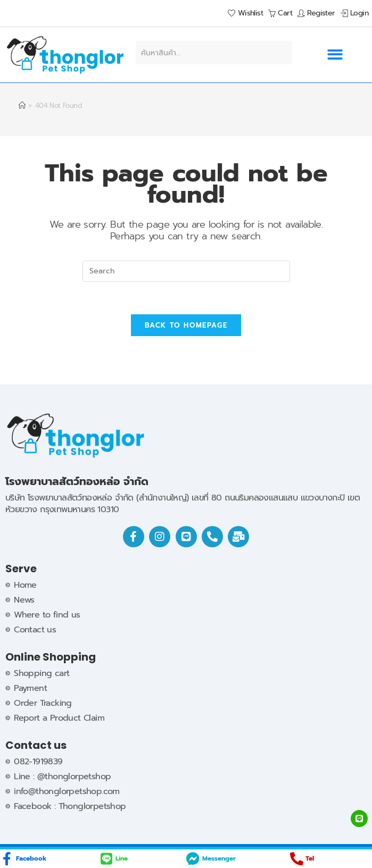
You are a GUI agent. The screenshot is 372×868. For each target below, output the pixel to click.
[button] (335, 55)
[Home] (22, 106)
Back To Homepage (186, 325)
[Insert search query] (186, 271)
